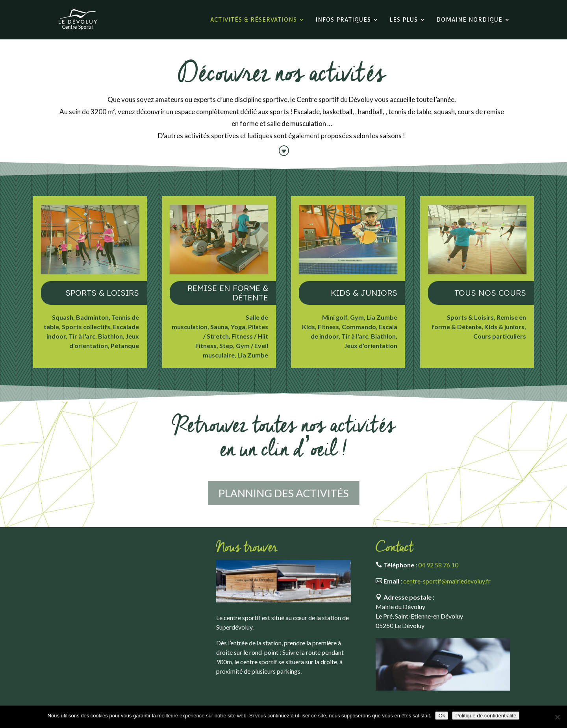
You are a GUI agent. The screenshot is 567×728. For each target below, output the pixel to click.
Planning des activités (283, 493)
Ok (442, 716)
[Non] (557, 717)
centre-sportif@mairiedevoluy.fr (447, 581)
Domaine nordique (469, 20)
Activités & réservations (254, 20)
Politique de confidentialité (486, 716)
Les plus (404, 20)
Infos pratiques (343, 20)
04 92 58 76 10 (438, 565)
